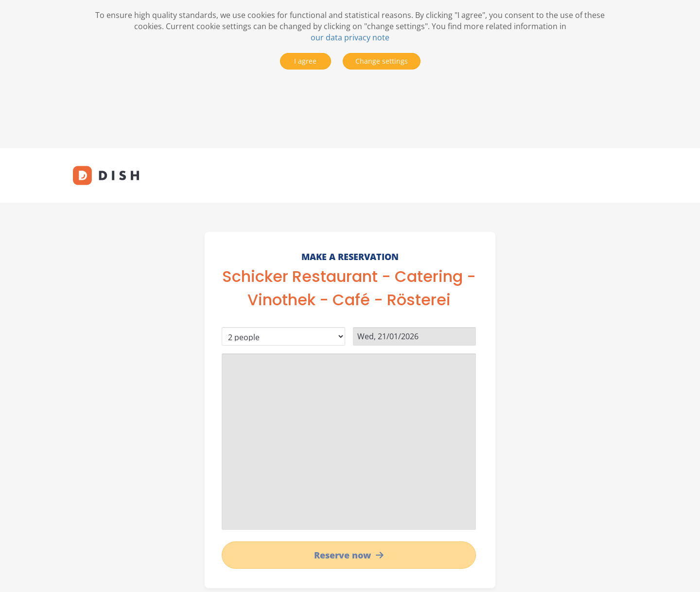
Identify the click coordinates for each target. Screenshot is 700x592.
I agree (305, 61)
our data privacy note (350, 37)
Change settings (382, 61)
